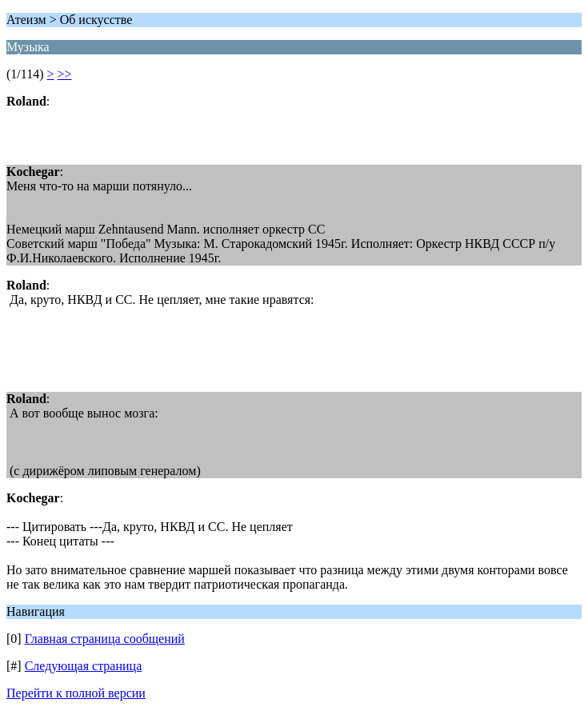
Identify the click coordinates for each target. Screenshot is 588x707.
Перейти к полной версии (76, 693)
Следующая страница (84, 666)
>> (65, 74)
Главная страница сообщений (105, 639)
